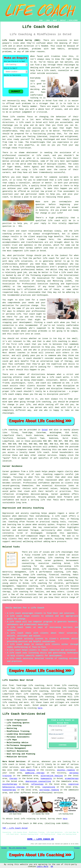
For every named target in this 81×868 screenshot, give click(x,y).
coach (5, 197)
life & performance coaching (46, 572)
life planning (48, 586)
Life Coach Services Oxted (24, 714)
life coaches (68, 106)
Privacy (77, 848)
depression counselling (38, 781)
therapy (13, 779)
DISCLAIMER (73, 20)
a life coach (46, 767)
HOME (41, 20)
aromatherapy (72, 779)
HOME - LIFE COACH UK (41, 839)
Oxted (45, 430)
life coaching (66, 580)
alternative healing (52, 776)
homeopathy (46, 779)
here (40, 708)
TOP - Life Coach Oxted (15, 828)
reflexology (37, 784)
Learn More (43, 867)
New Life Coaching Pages (18, 848)
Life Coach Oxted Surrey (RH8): (22, 40)
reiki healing (27, 770)
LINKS (48, 20)
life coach (50, 70)
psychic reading (66, 770)
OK (52, 867)
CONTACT (63, 20)
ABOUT (55, 20)
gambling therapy (35, 773)
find (11, 685)
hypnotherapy (9, 790)
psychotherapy (10, 784)
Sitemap (4, 848)
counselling (49, 787)
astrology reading (49, 790)
